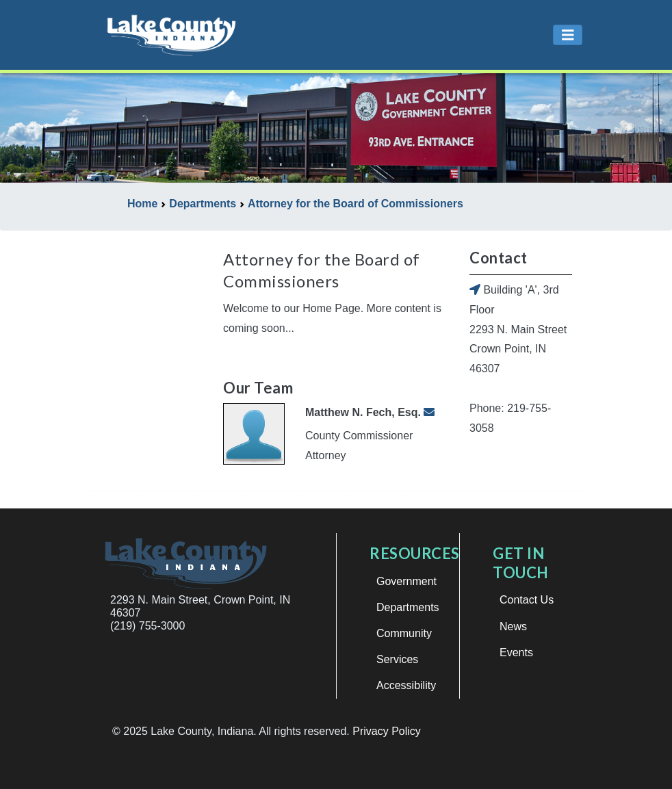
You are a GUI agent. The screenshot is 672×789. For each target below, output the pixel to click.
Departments (408, 607)
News (513, 626)
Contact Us (527, 600)
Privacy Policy (387, 731)
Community (404, 633)
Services (397, 659)
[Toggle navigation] (568, 35)
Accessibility (406, 685)
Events (516, 652)
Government (406, 581)
